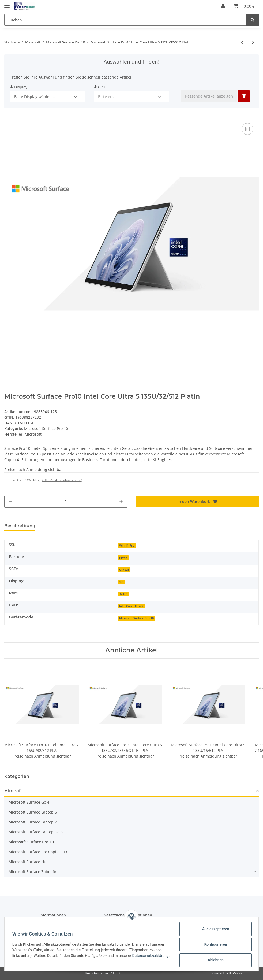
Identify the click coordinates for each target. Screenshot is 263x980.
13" (121, 582)
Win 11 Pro (127, 545)
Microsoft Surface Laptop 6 (33, 812)
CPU (99, 87)
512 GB (124, 570)
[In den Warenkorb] (197, 501)
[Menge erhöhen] (121, 502)
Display (19, 87)
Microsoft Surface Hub (29, 862)
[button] (223, 6)
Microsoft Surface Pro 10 (46, 428)
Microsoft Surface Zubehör (33, 872)
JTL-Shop (235, 973)
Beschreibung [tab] (20, 526)
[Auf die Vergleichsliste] (247, 129)
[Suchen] (125, 20)
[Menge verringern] (10, 502)
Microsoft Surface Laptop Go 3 (36, 832)
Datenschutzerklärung (31, 959)
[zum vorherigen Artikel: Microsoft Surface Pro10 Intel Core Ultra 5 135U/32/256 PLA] (242, 42)
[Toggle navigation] (7, 3)
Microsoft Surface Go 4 (29, 802)
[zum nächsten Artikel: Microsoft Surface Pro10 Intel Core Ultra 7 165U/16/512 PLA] (253, 42)
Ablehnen (215, 960)
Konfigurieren (215, 944)
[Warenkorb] (244, 6)
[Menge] (66, 502)
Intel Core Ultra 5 (131, 606)
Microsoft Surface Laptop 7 (33, 822)
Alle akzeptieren (215, 929)
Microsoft (13, 791)
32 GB (123, 594)
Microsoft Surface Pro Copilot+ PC (39, 852)
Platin (123, 558)
